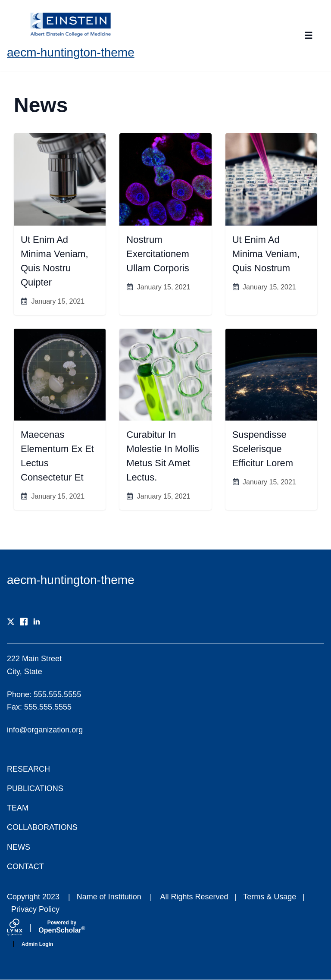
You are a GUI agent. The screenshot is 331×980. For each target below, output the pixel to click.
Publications (35, 788)
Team (18, 808)
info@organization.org (45, 730)
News (19, 847)
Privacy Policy (35, 909)
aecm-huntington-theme (71, 53)
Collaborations (42, 827)
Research (28, 769)
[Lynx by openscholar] (22, 928)
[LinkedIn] (37, 622)
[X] (11, 622)
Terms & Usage (270, 897)
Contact (25, 867)
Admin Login (37, 944)
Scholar (62, 927)
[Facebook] (24, 622)
